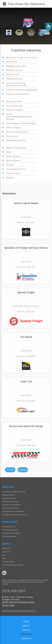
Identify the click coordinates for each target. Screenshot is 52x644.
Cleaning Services (14, 79)
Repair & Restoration (16, 148)
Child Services (12, 74)
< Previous (23, 470)
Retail (9, 152)
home (26, 621)
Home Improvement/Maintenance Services (19, 117)
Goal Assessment (9, 498)
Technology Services (16, 169)
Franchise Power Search (11, 533)
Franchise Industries (10, 530)
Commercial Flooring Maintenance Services (16, 84)
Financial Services (14, 101)
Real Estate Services (16, 140)
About (26, 626)
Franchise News (8, 562)
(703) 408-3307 (14, 591)
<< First (10, 470)
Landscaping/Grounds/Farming (21, 123)
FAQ (4, 555)
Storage (10, 165)
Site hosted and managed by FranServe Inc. (19, 611)
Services (26, 630)
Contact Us (6, 552)
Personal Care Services (17, 132)
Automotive (12, 62)
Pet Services (12, 136)
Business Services (15, 70)
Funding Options (9, 495)
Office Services (13, 127)
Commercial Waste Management (21, 90)
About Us (6, 548)
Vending (10, 177)
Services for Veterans (10, 508)
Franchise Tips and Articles (13, 565)
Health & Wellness (15, 110)
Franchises (26, 634)
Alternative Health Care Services (21, 57)
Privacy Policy (8, 605)
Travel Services (13, 173)
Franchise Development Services (15, 515)
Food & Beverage (14, 106)
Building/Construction (16, 66)
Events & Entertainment (17, 94)
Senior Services (13, 156)
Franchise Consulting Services (14, 492)
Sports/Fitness (13, 160)
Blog (4, 558)
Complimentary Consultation (13, 511)
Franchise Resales (9, 536)
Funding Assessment (10, 501)
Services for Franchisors (11, 505)
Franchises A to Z (9, 527)
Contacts (26, 638)
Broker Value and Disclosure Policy (18, 602)
